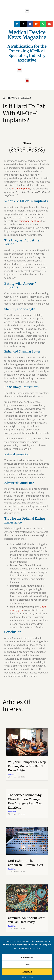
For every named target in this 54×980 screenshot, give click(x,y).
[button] (27, 11)
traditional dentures (30, 221)
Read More (12, 774)
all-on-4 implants (21, 188)
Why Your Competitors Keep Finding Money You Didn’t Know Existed (27, 766)
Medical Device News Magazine (27, 35)
